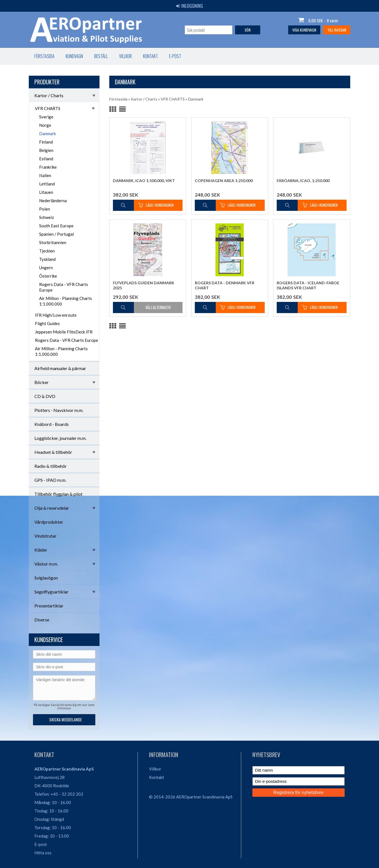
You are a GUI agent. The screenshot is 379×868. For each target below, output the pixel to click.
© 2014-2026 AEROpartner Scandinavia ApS (191, 797)
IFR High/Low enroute (56, 315)
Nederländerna (53, 201)
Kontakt (151, 56)
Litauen (46, 192)
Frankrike (48, 167)
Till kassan (337, 30)
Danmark (48, 133)
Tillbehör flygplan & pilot (58, 494)
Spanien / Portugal (56, 234)
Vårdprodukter (49, 522)
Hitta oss (43, 853)
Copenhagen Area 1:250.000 (224, 181)
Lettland (47, 184)
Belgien (46, 150)
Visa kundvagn (304, 30)
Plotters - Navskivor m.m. (59, 410)
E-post (175, 56)
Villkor (125, 56)
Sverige (46, 117)
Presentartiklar (49, 606)
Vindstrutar (45, 536)
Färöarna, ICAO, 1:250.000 (303, 181)
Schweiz (47, 217)
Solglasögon (46, 578)
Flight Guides (47, 323)
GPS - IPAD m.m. (50, 480)
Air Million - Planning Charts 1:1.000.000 (66, 301)
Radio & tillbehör (51, 466)
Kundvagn (74, 56)
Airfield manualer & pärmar (60, 368)
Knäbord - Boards (52, 424)
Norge (45, 125)
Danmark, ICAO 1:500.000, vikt (144, 181)
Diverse (42, 620)
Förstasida (44, 56)
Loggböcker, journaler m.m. (60, 438)
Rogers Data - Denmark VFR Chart (225, 285)
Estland (46, 159)
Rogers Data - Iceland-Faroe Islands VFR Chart (308, 285)
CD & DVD (45, 396)
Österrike (48, 276)
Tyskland (47, 259)
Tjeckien (47, 251)
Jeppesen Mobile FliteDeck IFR (64, 332)
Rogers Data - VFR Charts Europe (64, 287)
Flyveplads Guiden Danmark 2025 (144, 285)
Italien (45, 175)
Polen (45, 209)
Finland (46, 142)
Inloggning (190, 6)
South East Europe (56, 226)
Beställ (101, 56)
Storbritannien (53, 242)
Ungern (46, 268)
